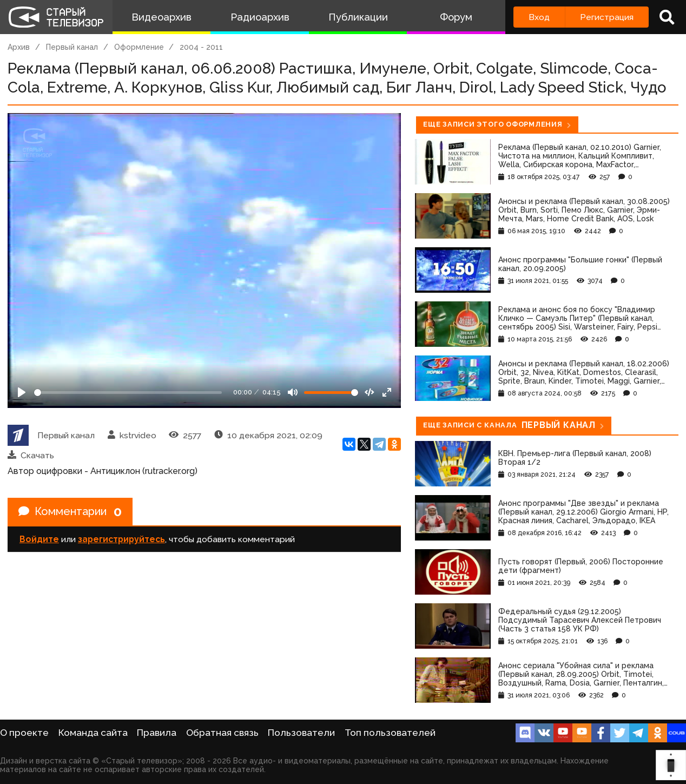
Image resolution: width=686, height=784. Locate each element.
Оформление (139, 47)
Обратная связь (222, 733)
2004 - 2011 (201, 47)
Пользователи (301, 733)
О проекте (24, 733)
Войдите (39, 539)
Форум (456, 17)
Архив (19, 47)
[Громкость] (331, 393)
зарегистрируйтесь (121, 539)
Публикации (358, 17)
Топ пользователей (390, 733)
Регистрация (607, 17)
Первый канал (72, 47)
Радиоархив (260, 17)
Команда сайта (93, 733)
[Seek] (128, 393)
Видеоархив (161, 17)
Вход (539, 17)
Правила (157, 733)
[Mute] (293, 392)
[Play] (22, 392)
